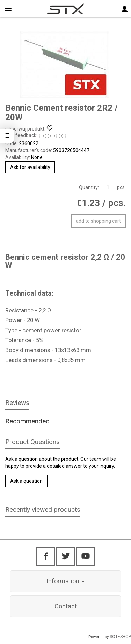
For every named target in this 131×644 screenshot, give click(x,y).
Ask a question (26, 481)
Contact (66, 606)
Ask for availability (30, 167)
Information (65, 581)
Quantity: (89, 187)
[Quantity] (108, 188)
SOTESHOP (120, 637)
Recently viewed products (43, 509)
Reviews (17, 403)
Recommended (27, 421)
